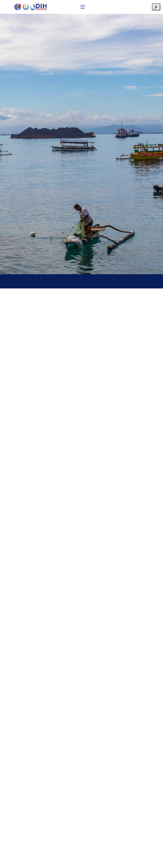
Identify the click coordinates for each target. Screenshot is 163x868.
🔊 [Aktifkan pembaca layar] (156, 7)
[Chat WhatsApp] (153, 861)
